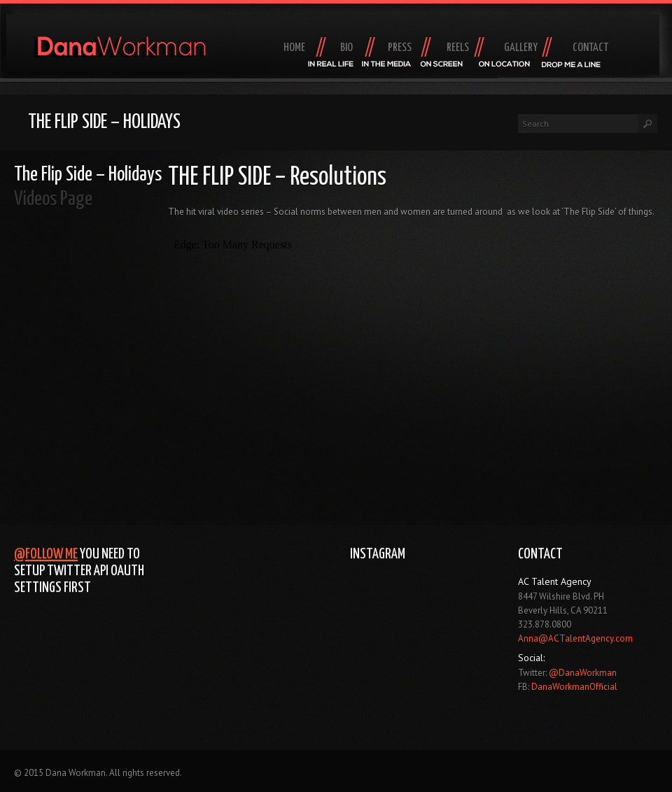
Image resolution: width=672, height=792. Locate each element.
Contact (590, 48)
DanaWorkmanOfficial (574, 687)
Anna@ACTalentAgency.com (575, 638)
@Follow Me (46, 554)
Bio (346, 48)
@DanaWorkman (583, 673)
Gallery (521, 48)
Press (400, 48)
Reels (458, 48)
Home (294, 48)
